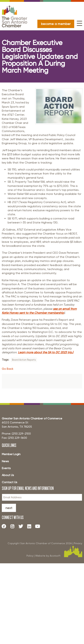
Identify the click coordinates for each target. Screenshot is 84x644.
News (5, 461)
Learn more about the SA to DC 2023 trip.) (46, 352)
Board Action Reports (24, 360)
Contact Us (10, 482)
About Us (8, 475)
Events (6, 468)
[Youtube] (39, 526)
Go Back (8, 369)
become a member (56, 24)
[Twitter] (22, 526)
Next (9, 508)
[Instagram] (14, 526)
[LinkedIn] (30, 526)
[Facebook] (5, 526)
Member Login (11, 454)
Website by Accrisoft (48, 556)
